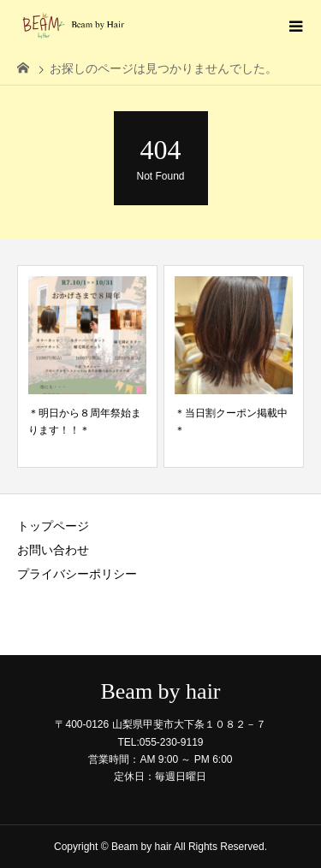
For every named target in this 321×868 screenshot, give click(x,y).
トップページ (53, 526)
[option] (87, 366)
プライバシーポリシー (77, 574)
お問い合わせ (53, 550)
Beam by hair (160, 692)
